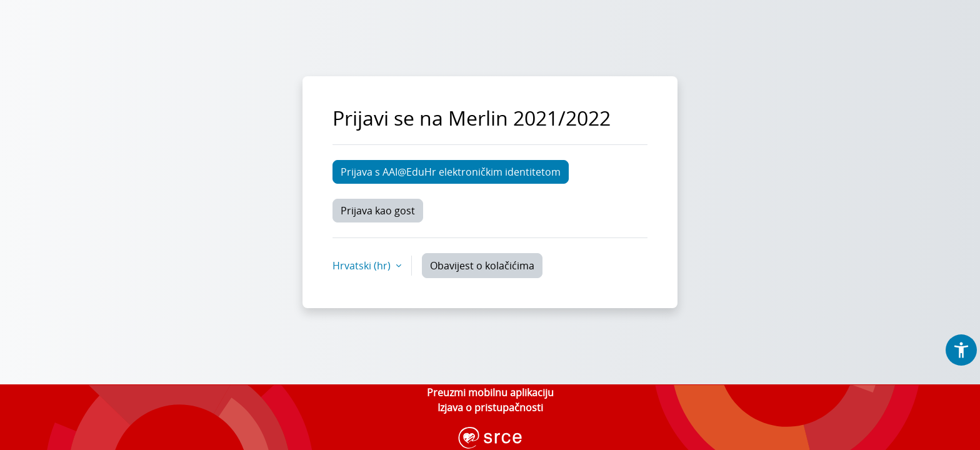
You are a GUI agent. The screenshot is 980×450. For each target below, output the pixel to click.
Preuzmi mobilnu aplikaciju (490, 392)
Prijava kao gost (378, 211)
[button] (961, 350)
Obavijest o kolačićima (482, 266)
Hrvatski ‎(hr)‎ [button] (363, 266)
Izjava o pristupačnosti (490, 407)
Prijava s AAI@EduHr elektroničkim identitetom (451, 172)
